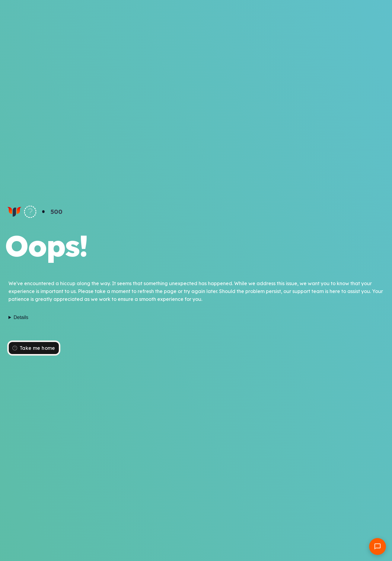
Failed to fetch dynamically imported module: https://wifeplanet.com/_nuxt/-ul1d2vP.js (196, 318)
